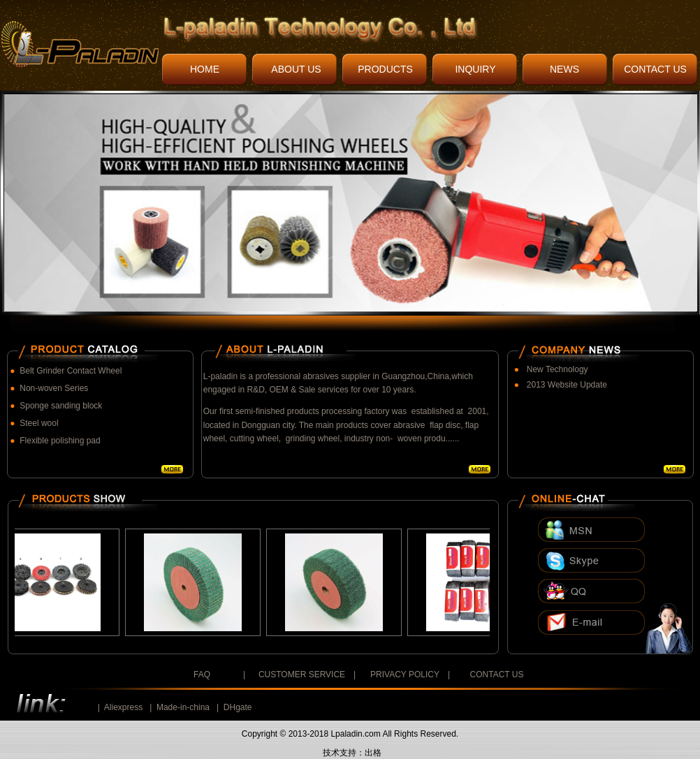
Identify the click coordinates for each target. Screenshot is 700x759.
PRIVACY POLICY (405, 675)
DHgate (238, 707)
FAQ (202, 675)
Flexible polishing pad (60, 441)
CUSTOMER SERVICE (302, 675)
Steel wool (39, 423)
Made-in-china (183, 707)
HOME (205, 69)
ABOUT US (296, 69)
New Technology (557, 369)
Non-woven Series (54, 388)
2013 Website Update (567, 385)
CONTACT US (655, 69)
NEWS (564, 69)
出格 (373, 753)
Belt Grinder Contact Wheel (71, 371)
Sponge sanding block (61, 406)
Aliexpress (123, 707)
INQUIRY (475, 69)
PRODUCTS (385, 69)
